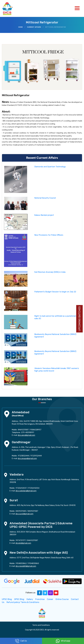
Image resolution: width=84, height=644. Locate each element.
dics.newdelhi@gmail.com (26, 566)
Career (50, 599)
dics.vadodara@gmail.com (26, 491)
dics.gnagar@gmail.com (27, 459)
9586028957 (36, 430)
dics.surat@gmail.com (24, 514)
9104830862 (21, 563)
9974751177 (21, 540)
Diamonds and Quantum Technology (50, 167)
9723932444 (36, 456)
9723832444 (23, 456)
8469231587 (23, 430)
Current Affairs (34, 27)
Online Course (62, 599)
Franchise (40, 599)
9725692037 (21, 488)
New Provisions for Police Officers (49, 235)
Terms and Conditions (41, 625)
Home (21, 27)
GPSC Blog (19, 599)
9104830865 (34, 563)
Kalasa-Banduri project (44, 215)
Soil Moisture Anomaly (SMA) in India (50, 272)
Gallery (30, 599)
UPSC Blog (7, 599)
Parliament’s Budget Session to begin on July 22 (55, 292)
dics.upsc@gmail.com (26, 435)
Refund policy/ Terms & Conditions (23, 602)
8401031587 (33, 511)
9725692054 (34, 488)
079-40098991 (28, 432)
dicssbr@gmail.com (23, 543)
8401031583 (21, 511)
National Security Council (45, 198)
